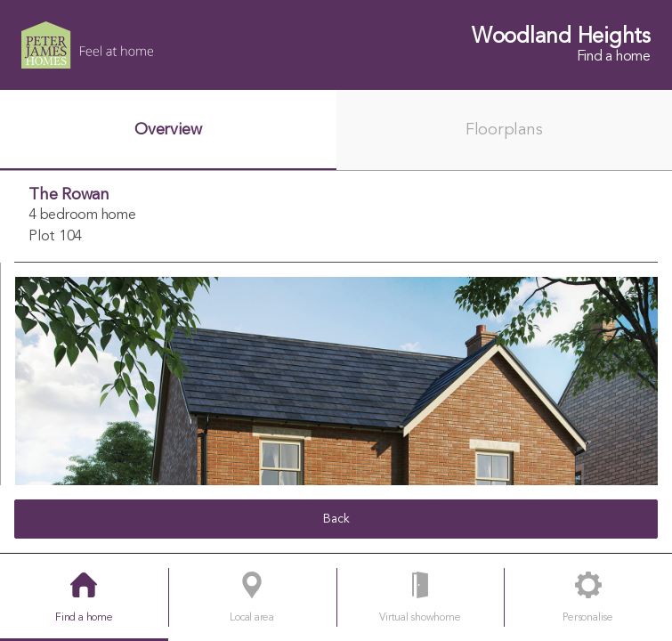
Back (336, 519)
